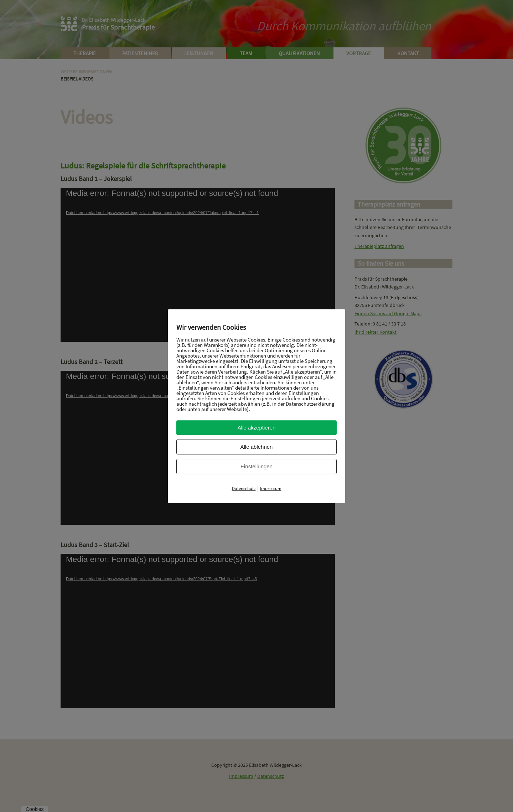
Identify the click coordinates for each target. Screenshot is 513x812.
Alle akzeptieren (257, 428)
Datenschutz (244, 488)
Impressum (271, 488)
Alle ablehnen (257, 447)
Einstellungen (256, 466)
